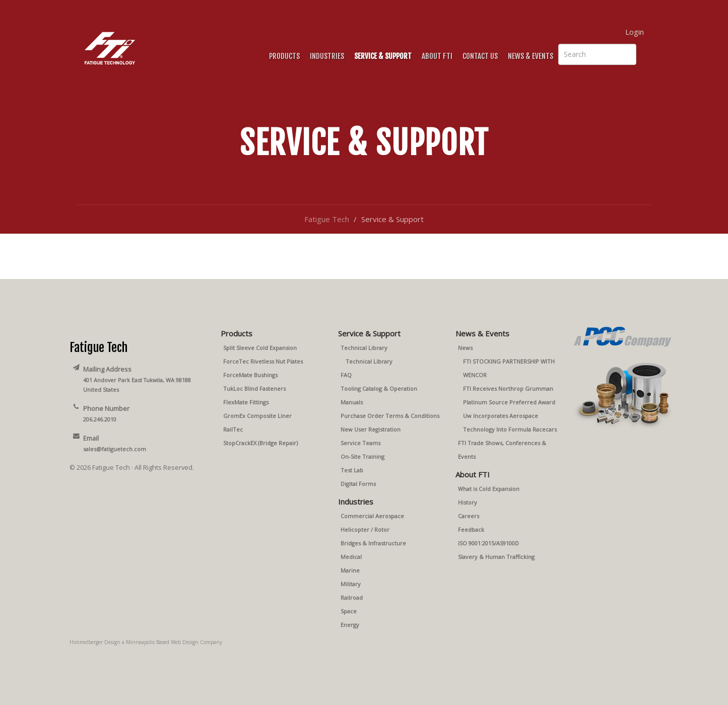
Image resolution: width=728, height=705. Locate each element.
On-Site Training (362, 456)
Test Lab (352, 470)
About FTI (437, 56)
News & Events (531, 56)
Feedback (471, 530)
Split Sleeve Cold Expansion (260, 348)
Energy (350, 625)
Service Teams (360, 443)
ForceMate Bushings (250, 375)
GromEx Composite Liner (257, 416)
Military (351, 584)
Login (635, 32)
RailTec (233, 429)
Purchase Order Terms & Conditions (390, 416)
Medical (351, 557)
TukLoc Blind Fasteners (254, 389)
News (465, 348)
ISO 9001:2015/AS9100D (488, 543)
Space (349, 611)
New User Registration (371, 429)
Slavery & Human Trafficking (496, 557)
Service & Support (383, 56)
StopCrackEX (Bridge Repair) (260, 443)
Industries (327, 56)
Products (284, 56)
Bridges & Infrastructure (373, 543)
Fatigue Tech (327, 219)
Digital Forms (358, 484)
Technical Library (364, 348)
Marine (350, 570)
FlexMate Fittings (246, 402)
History (468, 502)
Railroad (352, 597)
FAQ (346, 375)
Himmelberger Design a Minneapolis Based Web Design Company (146, 642)
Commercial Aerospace (372, 516)
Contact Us (480, 56)
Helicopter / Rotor (365, 530)
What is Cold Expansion (489, 489)
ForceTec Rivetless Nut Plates (263, 361)
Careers (469, 516)
